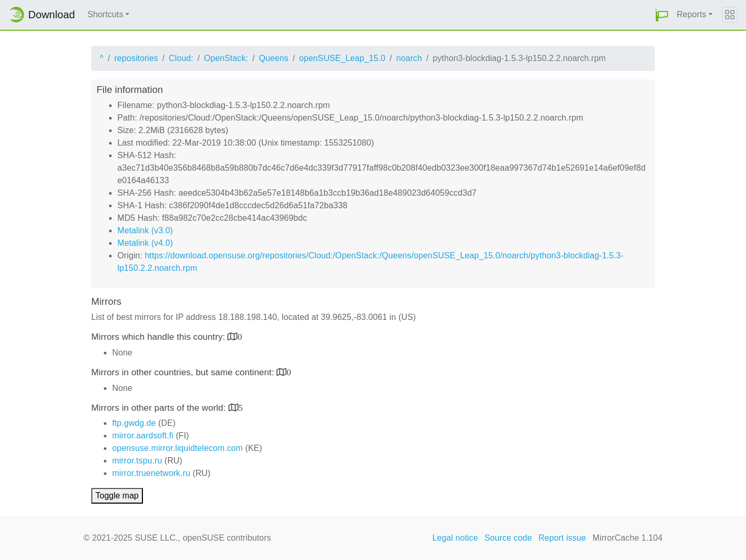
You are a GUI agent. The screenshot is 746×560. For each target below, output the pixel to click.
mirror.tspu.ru (137, 461)
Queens (274, 58)
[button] (662, 15)
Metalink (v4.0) (145, 243)
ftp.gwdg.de (134, 423)
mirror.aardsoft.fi (143, 436)
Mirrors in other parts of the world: (160, 408)
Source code (508, 538)
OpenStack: (226, 58)
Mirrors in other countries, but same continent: (184, 372)
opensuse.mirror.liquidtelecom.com (178, 448)
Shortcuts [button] (106, 14)
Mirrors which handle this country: (159, 337)
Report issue (562, 538)
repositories (136, 58)
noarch (409, 58)
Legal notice (455, 538)
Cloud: (181, 58)
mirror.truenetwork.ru (151, 473)
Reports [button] (691, 14)
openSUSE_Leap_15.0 (342, 58)
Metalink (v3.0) (145, 230)
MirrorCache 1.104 (628, 538)
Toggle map (117, 496)
